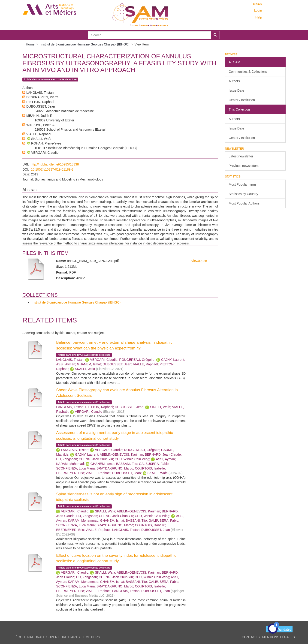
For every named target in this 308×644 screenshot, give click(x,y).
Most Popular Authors (244, 203)
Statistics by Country (244, 194)
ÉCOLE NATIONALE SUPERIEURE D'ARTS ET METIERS (58, 637)
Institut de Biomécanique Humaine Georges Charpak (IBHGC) (85, 44)
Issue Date (237, 90)
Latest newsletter (241, 156)
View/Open (199, 261)
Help (259, 17)
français (256, 3)
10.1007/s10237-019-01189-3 (52, 169)
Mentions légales (278, 637)
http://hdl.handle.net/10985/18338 (55, 164)
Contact (249, 637)
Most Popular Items (243, 184)
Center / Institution (242, 100)
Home (30, 44)
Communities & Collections (248, 72)
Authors (234, 81)
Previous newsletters (244, 166)
